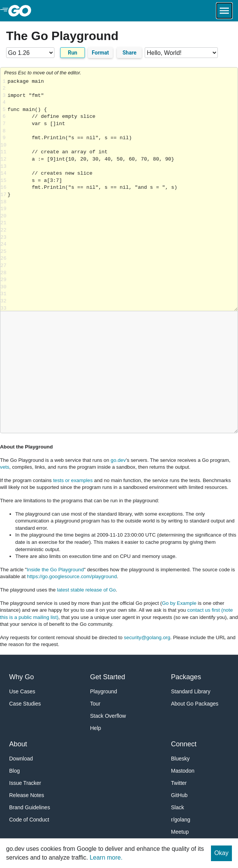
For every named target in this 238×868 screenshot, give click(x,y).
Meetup (180, 832)
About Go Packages (195, 704)
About (18, 744)
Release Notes (27, 795)
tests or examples (73, 480)
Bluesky (180, 759)
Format (100, 53)
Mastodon (183, 771)
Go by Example (179, 603)
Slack (177, 807)
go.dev (118, 460)
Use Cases (22, 691)
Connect (184, 744)
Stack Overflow (108, 716)
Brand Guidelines (30, 807)
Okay (221, 853)
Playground (104, 691)
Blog (14, 771)
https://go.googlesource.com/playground (72, 576)
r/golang (181, 820)
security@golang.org (147, 637)
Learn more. (106, 858)
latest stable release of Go (86, 590)
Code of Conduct (29, 820)
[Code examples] (181, 53)
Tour (95, 704)
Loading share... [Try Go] (123, 195)
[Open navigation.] (224, 11)
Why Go (22, 677)
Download (21, 759)
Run (73, 53)
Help (96, 728)
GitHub (179, 795)
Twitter (179, 783)
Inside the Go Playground (55, 570)
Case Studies (25, 704)
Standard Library (191, 691)
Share (130, 53)
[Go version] (30, 53)
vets (5, 467)
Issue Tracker (25, 783)
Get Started (108, 677)
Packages (186, 677)
